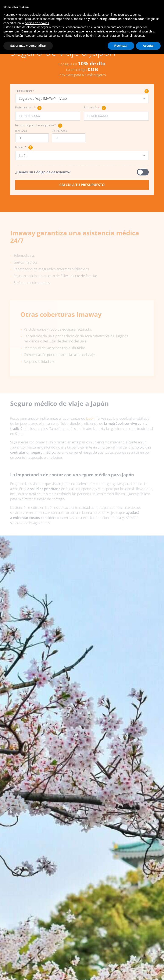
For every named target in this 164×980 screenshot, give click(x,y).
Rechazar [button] (121, 46)
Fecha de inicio (28, 108)
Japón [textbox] (23, 156)
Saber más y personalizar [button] (28, 46)
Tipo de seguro (82, 91)
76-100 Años (59, 131)
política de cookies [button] (37, 23)
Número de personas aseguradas (39, 126)
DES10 (93, 70)
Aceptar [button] (148, 46)
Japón (90, 418)
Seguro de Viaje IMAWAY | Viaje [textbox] (43, 98)
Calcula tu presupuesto (82, 185)
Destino (24, 147)
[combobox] (82, 98)
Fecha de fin (95, 108)
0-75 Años (21, 131)
